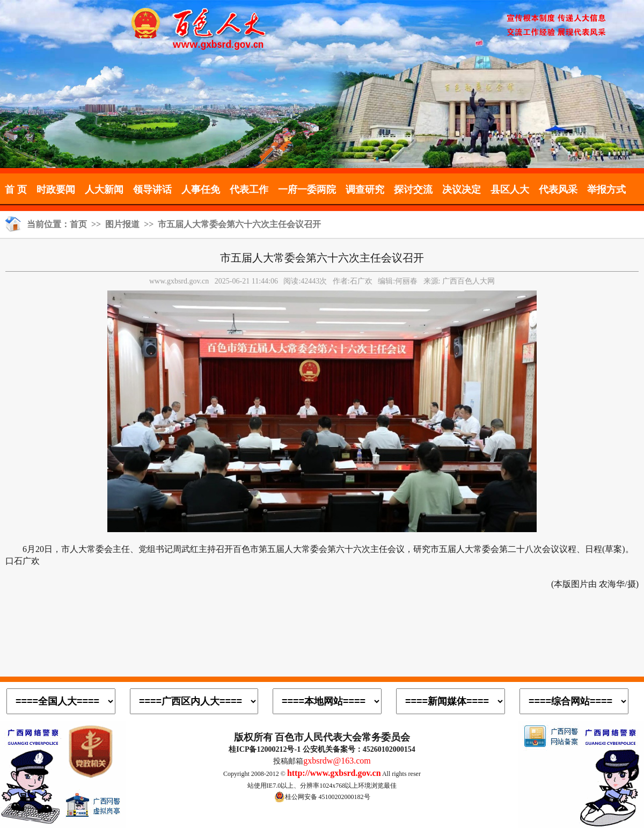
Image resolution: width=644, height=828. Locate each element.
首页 (78, 224)
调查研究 (365, 190)
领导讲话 (152, 190)
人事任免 (201, 190)
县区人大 (510, 190)
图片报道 (122, 224)
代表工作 (249, 190)
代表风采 (558, 190)
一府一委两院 (307, 190)
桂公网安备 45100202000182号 (322, 797)
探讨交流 (413, 190)
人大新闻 (104, 190)
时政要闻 (56, 190)
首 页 (16, 190)
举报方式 (606, 190)
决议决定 (462, 190)
